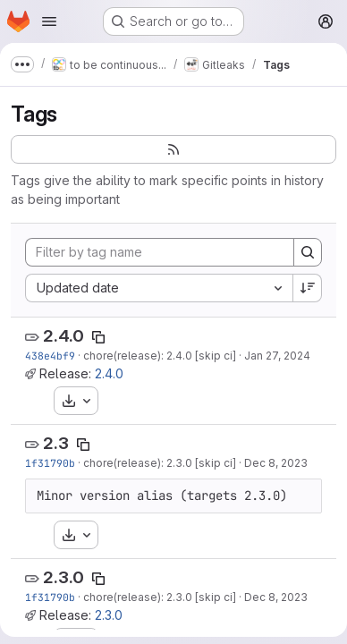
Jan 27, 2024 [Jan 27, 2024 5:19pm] (277, 356)
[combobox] (159, 288)
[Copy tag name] (98, 337)
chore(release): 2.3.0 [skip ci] (160, 463)
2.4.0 (63, 336)
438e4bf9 (50, 356)
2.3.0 (63, 577)
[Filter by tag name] (160, 252)
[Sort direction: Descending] (308, 288)
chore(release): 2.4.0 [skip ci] (160, 356)
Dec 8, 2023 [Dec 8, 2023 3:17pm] (276, 463)
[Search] (308, 252)
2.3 (56, 443)
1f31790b (50, 463)
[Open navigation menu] (49, 21)
